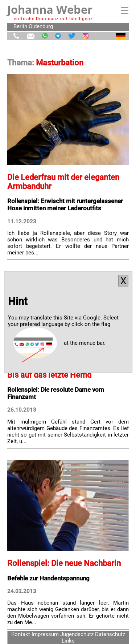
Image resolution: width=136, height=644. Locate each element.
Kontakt (21, 634)
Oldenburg (41, 26)
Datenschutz (110, 634)
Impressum (45, 634)
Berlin (20, 26)
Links (68, 641)
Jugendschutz (77, 634)
